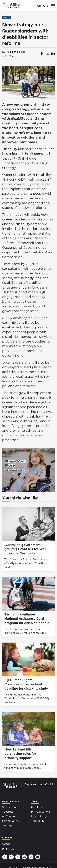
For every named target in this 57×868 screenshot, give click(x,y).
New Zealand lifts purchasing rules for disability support (20, 754)
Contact (7, 844)
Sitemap (7, 825)
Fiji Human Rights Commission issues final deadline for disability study (26, 684)
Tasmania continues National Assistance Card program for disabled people (27, 619)
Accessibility (37, 821)
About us (36, 807)
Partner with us (11, 821)
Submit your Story (13, 807)
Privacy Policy (39, 816)
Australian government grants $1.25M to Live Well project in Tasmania (25, 549)
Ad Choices (9, 816)
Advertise (8, 812)
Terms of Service (40, 812)
